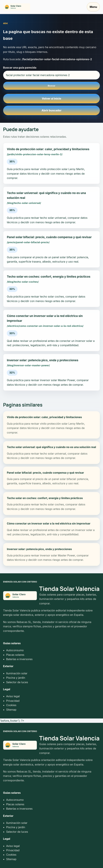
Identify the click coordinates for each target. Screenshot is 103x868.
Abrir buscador (51, 110)
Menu (93, 7)
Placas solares (15, 655)
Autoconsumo (15, 650)
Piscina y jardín (16, 678)
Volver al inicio (51, 99)
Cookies (11, 705)
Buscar (51, 86)
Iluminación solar (17, 673)
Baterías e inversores (19, 659)
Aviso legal (13, 696)
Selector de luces (17, 682)
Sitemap (11, 710)
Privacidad (13, 701)
